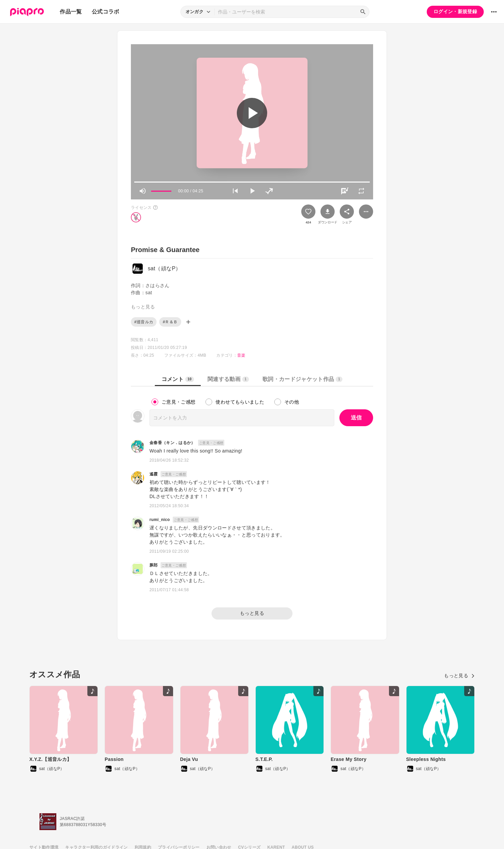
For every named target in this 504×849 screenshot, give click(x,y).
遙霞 (154, 474)
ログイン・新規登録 (455, 11)
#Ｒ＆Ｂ (170, 322)
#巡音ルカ (144, 322)
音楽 (241, 355)
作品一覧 (71, 12)
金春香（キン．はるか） (172, 443)
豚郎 (154, 565)
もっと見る (252, 613)
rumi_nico (160, 520)
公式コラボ (106, 12)
